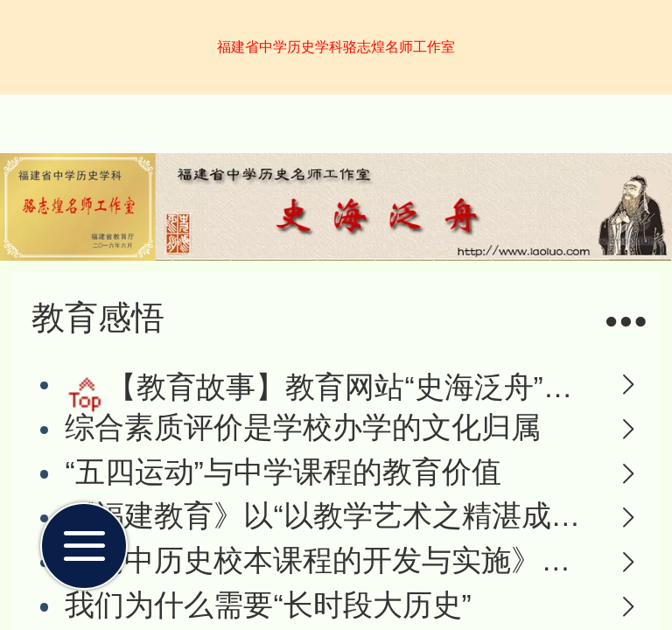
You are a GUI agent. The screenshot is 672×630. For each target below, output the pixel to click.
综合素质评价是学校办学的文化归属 (303, 427)
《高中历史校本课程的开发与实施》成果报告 (329, 560)
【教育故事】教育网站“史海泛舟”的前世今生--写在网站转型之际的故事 (350, 387)
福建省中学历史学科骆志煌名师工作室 (336, 47)
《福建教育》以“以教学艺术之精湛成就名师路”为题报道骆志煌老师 (329, 516)
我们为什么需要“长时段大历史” (268, 605)
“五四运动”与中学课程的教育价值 (283, 472)
